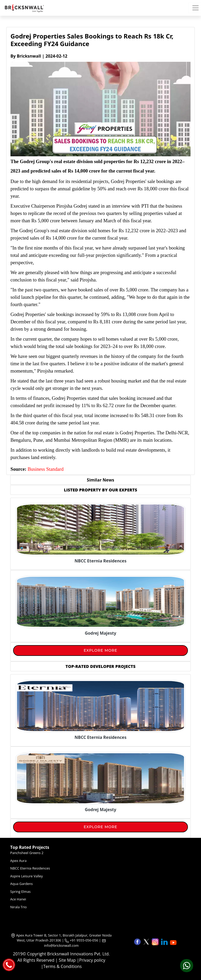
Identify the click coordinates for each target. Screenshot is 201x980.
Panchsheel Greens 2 (27, 853)
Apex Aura (18, 861)
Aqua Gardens (21, 884)
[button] (138, 941)
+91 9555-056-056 (81, 940)
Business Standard (45, 469)
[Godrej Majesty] (100, 632)
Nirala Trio (18, 907)
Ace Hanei (18, 899)
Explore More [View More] (100, 650)
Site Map (67, 960)
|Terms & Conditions (62, 966)
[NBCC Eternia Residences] (100, 560)
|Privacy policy (91, 960)
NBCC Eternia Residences (30, 868)
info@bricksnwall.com (61, 945)
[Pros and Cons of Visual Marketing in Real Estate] (100, 736)
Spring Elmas (20, 892)
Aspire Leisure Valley (27, 876)
